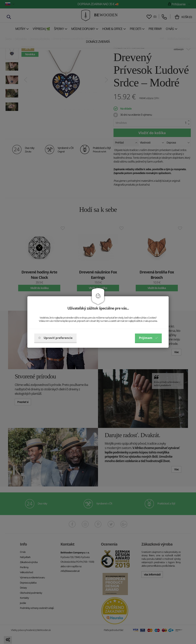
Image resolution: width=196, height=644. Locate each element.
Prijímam (148, 338)
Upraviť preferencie (55, 338)
